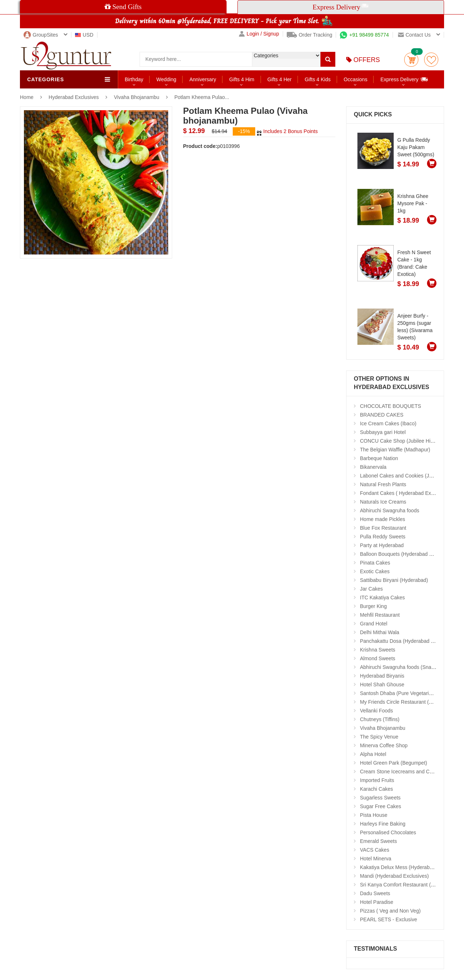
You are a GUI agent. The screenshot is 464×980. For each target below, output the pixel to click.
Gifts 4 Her (280, 79)
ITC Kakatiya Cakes (382, 597)
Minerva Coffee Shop (384, 745)
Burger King (373, 606)
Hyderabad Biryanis (382, 676)
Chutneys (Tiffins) (380, 719)
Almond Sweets (378, 658)
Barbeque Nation (379, 458)
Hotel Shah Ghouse (382, 685)
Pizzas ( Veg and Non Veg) (390, 911)
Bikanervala (373, 467)
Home (27, 97)
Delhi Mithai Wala (380, 632)
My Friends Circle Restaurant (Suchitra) (405, 702)
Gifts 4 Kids (318, 79)
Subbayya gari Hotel (383, 432)
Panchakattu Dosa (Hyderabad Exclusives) (408, 641)
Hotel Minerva (376, 859)
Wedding (166, 79)
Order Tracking (310, 35)
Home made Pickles (383, 519)
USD (84, 35)
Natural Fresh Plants (383, 484)
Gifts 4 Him (242, 79)
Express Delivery (404, 79)
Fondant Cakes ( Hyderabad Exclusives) (405, 493)
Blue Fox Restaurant (383, 528)
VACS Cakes (375, 850)
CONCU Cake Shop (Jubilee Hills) (398, 441)
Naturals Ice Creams (383, 502)
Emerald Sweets (378, 841)
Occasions (355, 79)
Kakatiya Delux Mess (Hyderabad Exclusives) (411, 867)
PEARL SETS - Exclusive (388, 919)
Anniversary (203, 79)
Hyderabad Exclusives (74, 97)
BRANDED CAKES (382, 415)
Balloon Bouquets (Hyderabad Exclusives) (407, 554)
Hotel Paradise (377, 902)
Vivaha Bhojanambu (136, 97)
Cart (411, 60)
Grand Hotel (374, 624)
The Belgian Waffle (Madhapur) (395, 450)
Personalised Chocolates (388, 832)
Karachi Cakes (376, 789)
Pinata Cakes (375, 563)
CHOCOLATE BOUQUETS (391, 406)
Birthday (134, 79)
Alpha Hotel (373, 754)
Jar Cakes (371, 589)
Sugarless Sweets (380, 798)
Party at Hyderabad (382, 545)
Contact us (414, 35)
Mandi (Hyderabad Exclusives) (394, 876)
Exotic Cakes (375, 571)
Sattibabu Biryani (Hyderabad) (394, 580)
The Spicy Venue (379, 737)
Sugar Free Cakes (381, 806)
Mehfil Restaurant (380, 615)
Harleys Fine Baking (383, 824)
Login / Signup (259, 34)
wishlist (431, 60)
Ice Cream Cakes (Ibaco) (388, 423)
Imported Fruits (377, 780)
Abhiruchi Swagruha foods (390, 510)
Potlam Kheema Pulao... (202, 97)
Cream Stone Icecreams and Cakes (400, 772)
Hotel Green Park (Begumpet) (393, 763)
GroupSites (41, 35)
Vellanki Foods (376, 711)
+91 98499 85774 (364, 35)
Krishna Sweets (378, 650)
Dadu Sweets (375, 893)
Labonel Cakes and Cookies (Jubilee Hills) (408, 476)
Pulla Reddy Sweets (383, 537)
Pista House (374, 815)
